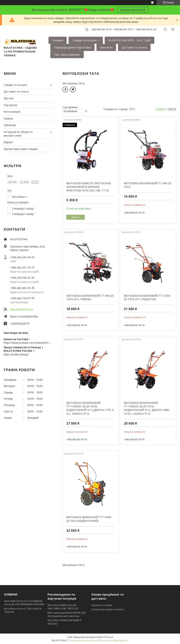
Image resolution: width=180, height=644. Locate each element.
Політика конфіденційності (114, 640)
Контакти (106, 47)
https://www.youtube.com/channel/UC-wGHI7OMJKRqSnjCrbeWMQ (28, 343)
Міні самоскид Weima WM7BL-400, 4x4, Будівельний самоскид (67, 614)
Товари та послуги (84, 40)
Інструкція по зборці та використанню (18, 134)
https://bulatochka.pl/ (16, 354)
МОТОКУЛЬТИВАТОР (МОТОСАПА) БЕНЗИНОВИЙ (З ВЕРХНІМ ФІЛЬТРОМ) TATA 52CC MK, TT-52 (89, 187)
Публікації (10, 125)
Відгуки (8, 142)
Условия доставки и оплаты (108, 609)
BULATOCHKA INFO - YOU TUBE (129, 40)
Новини (8, 118)
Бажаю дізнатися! (133, 10)
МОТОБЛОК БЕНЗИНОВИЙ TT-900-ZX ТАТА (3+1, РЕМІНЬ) (90, 298)
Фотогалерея (12, 112)
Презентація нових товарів (21, 149)
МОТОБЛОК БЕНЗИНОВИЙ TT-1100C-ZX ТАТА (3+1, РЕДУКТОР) (147, 298)
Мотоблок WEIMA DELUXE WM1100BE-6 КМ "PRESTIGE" (63, 607)
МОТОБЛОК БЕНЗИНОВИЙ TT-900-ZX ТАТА (147, 185)
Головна (58, 40)
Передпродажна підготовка (72, 47)
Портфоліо (11, 105)
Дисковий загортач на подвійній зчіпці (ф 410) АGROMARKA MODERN (24, 603)
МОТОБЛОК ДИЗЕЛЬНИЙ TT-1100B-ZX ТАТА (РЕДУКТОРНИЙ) (89, 519)
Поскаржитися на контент (83, 640)
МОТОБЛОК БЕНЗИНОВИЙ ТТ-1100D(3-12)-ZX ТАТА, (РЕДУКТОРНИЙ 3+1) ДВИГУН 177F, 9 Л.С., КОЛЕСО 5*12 (90, 408)
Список (172, 109)
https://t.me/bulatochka (24, 316)
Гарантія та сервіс (102, 605)
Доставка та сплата (134, 47)
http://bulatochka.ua (21, 309)
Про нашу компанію (67, 54)
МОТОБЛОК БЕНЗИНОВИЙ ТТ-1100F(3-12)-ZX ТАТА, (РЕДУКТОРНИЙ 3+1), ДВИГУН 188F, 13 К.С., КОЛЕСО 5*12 (147, 408)
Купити (75, 217)
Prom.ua (108, 637)
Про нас (9, 98)
